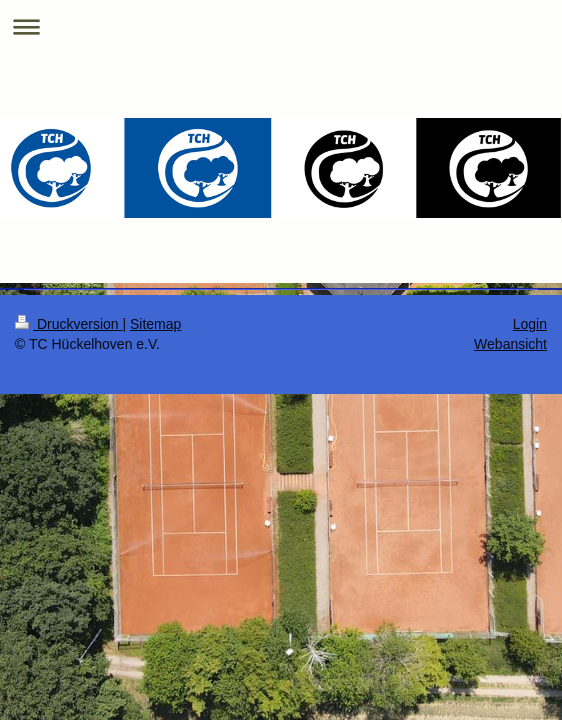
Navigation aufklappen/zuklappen (281, 26)
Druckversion (68, 324)
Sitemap (155, 324)
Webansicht (510, 344)
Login (530, 324)
